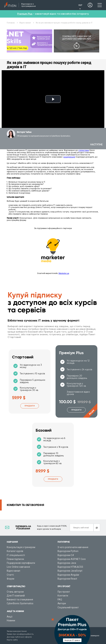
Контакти (63, 596)
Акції (10, 617)
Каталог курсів (15, 551)
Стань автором (15, 592)
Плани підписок (15, 559)
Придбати (30, 406)
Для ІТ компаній (16, 596)
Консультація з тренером (21, 547)
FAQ (60, 599)
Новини (11, 620)
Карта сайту (12, 640)
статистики (84, 150)
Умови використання (17, 631)
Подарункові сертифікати (21, 563)
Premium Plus (25, 14)
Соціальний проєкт (68, 607)
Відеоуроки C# (66, 555)
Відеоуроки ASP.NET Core (72, 559)
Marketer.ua (64, 273)
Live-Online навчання (18, 567)
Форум (10, 579)
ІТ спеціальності (16, 555)
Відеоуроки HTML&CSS (70, 567)
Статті (10, 575)
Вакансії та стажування (20, 599)
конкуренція (69, 157)
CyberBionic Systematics (20, 603)
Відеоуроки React (67, 579)
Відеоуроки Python (68, 551)
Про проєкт (64, 592)
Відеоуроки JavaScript (70, 571)
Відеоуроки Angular (68, 575)
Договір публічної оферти (19, 637)
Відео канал (13, 571)
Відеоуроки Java (67, 563)
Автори (62, 603)
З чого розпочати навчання (73, 547)
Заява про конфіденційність (20, 634)
